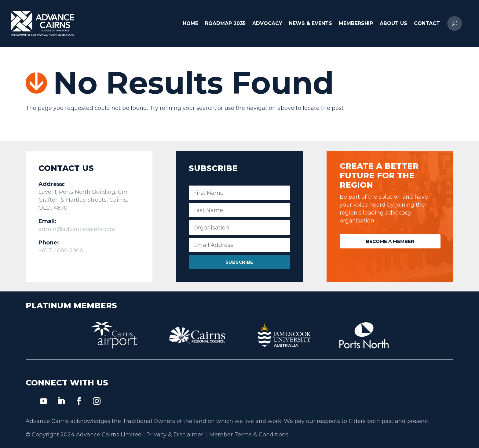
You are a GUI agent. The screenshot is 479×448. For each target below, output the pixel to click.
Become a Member (390, 241)
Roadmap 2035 (225, 23)
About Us (393, 23)
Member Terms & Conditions (249, 435)
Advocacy (267, 23)
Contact (427, 23)
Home (190, 23)
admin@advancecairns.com (77, 229)
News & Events (311, 23)
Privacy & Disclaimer (176, 435)
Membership (356, 23)
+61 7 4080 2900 (61, 251)
